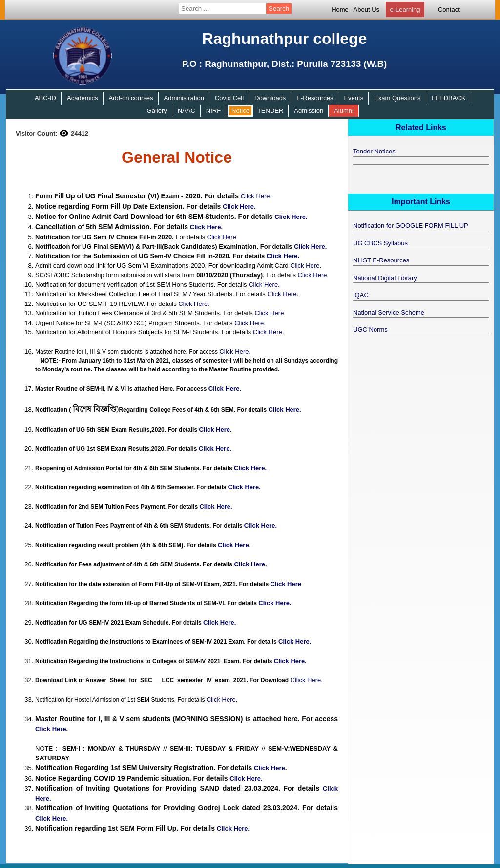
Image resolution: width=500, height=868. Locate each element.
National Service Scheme (389, 313)
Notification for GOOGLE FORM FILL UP (411, 226)
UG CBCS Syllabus (380, 243)
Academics (83, 98)
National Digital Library (385, 278)
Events (354, 98)
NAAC (187, 111)
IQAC (361, 295)
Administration (184, 98)
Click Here (222, 237)
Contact (449, 10)
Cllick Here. (306, 680)
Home (340, 10)
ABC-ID (45, 98)
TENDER (270, 111)
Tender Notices (374, 151)
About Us (366, 10)
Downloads (270, 98)
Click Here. (256, 196)
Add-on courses (131, 98)
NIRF (213, 111)
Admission (309, 111)
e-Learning (405, 10)
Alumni (344, 111)
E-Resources (315, 98)
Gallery (157, 111)
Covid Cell (229, 98)
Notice (240, 111)
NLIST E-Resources (381, 260)
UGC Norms (370, 330)
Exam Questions (397, 98)
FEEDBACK (448, 98)
